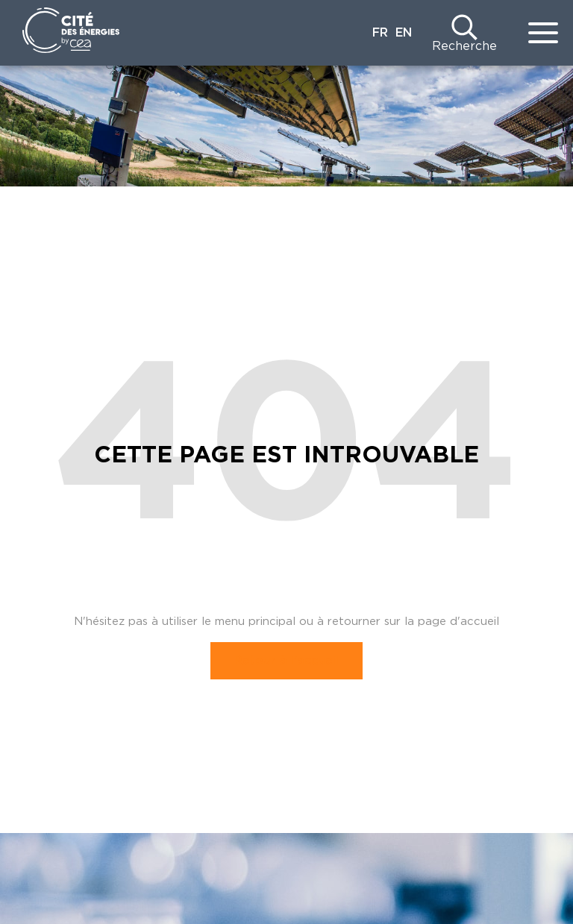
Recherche (464, 46)
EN (404, 33)
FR (380, 33)
